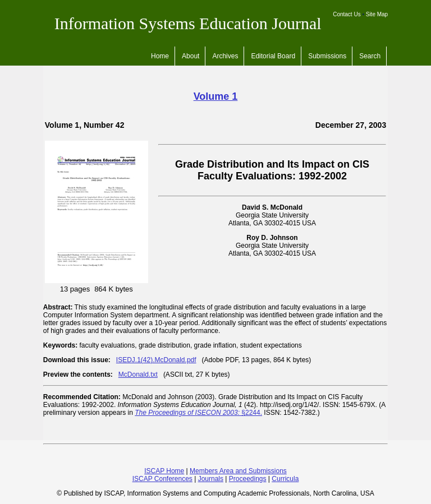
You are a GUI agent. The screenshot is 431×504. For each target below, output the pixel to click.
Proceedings (248, 479)
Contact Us (347, 14)
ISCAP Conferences (162, 479)
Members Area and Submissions (238, 471)
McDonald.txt (138, 374)
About (191, 56)
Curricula (285, 479)
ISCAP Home (164, 471)
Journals (211, 479)
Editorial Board (273, 56)
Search (370, 56)
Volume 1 (216, 96)
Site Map (377, 14)
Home (160, 56)
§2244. (198, 413)
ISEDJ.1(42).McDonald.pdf (156, 360)
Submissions (327, 56)
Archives (225, 56)
